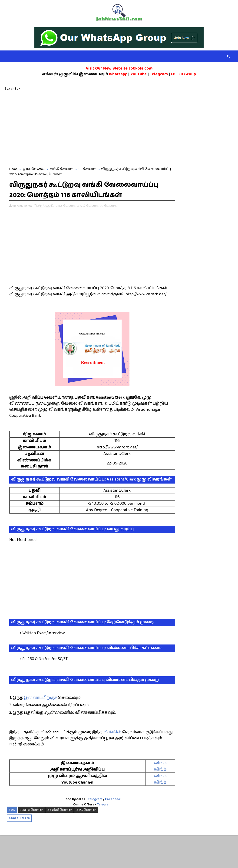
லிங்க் (146, 795)
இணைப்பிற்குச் (40, 730)
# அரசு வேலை (31, 842)
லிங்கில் (112, 765)
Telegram (87, 831)
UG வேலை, (108, 217)
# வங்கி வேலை (59, 842)
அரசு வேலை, (65, 217)
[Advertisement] (119, 128)
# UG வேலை (86, 842)
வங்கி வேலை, (88, 217)
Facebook (105, 831)
